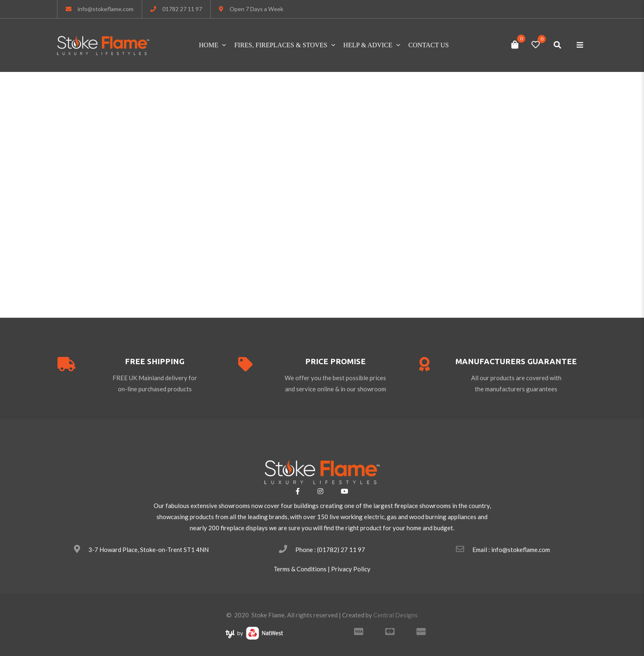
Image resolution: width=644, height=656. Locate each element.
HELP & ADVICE (368, 45)
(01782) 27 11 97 (341, 550)
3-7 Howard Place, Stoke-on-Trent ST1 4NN (148, 550)
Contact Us (428, 45)
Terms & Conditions (300, 569)
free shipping (155, 361)
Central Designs (396, 615)
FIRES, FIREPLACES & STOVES (281, 45)
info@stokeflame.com (106, 9)
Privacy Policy (351, 569)
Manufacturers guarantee (516, 361)
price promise (335, 361)
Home (208, 45)
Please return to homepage (322, 261)
